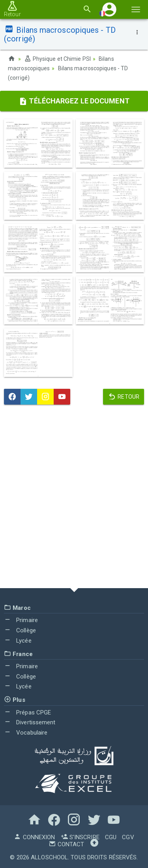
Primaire (21, 620)
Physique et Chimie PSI (57, 59)
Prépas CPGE (27, 712)
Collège (20, 630)
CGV (128, 837)
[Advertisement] (74, 498)
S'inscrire (80, 837)
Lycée (18, 641)
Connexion (34, 837)
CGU (111, 837)
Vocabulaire (26, 733)
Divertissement (30, 722)
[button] (109, 9)
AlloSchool (49, 857)
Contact (66, 844)
